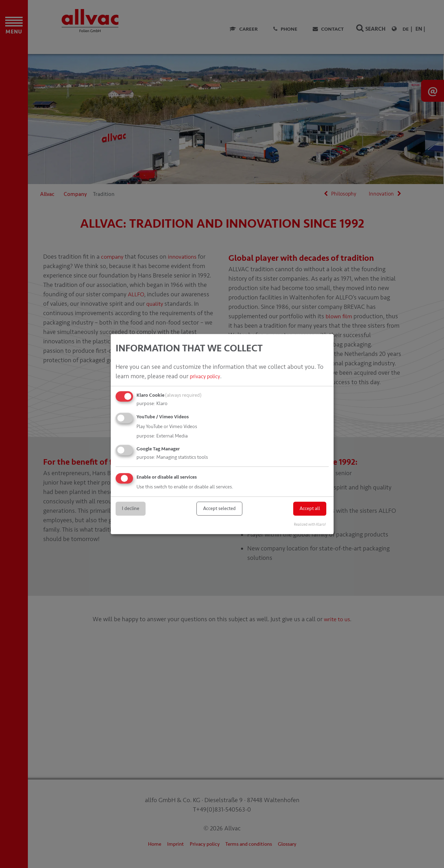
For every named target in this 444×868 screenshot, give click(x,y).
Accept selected (219, 508)
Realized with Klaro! (310, 524)
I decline (131, 508)
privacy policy (207, 376)
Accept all (310, 508)
